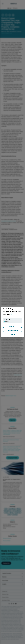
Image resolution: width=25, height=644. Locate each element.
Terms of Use (6, 316)
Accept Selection (13, 330)
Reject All (13, 334)
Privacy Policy (14, 314)
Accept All (12, 326)
